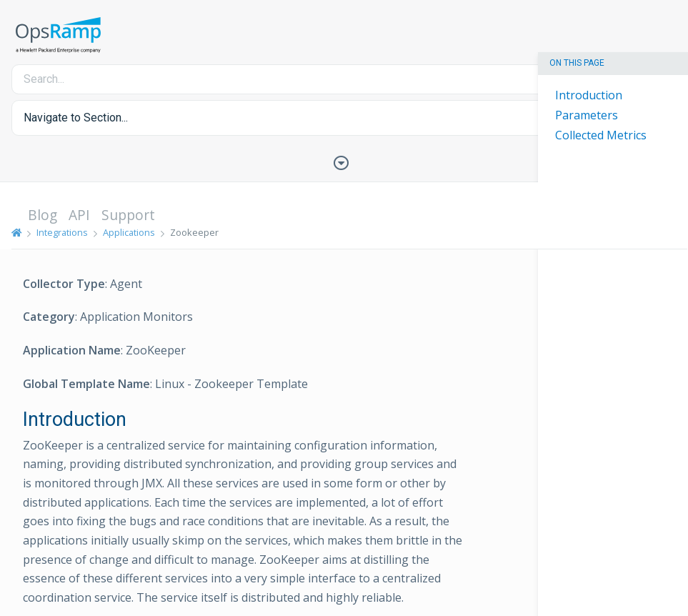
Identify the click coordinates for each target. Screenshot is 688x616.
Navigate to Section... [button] (76, 118)
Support (128, 215)
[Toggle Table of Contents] (344, 162)
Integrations (62, 232)
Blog (43, 215)
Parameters (587, 115)
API (79, 215)
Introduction (589, 95)
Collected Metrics (601, 135)
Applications (129, 232)
